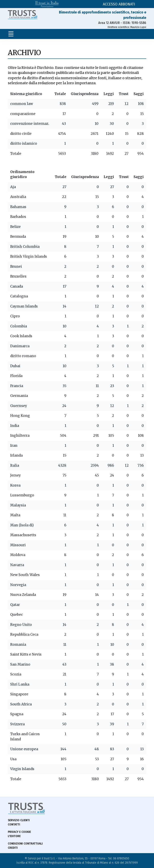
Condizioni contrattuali (25, 844)
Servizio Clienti (19, 820)
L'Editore (14, 836)
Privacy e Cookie (19, 832)
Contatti (14, 824)
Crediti (13, 848)
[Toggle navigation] (11, 34)
